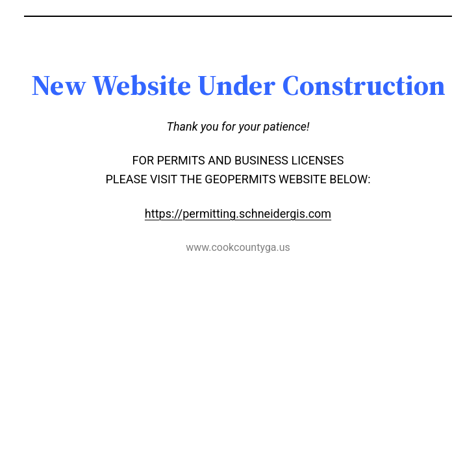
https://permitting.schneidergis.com (238, 214)
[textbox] (238, 85)
